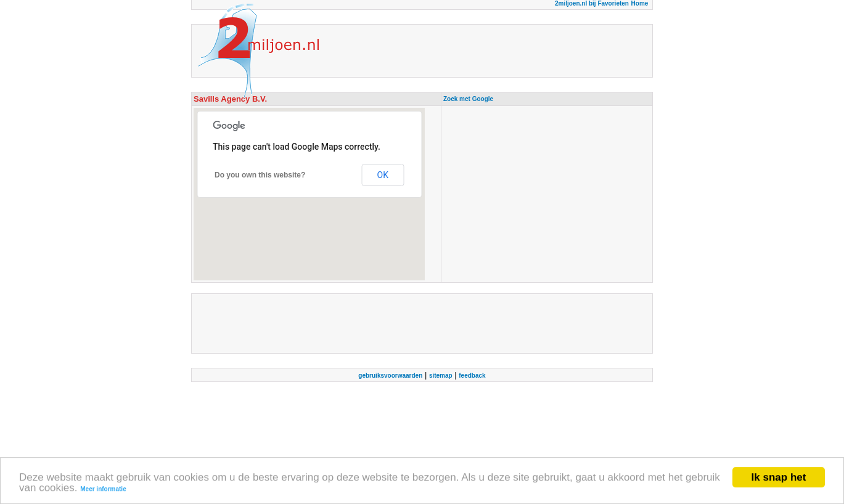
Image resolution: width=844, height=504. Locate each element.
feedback (472, 376)
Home (640, 3)
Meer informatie (103, 490)
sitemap (441, 376)
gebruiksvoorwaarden (390, 376)
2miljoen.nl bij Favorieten (592, 3)
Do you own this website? (260, 175)
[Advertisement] (547, 194)
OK (383, 175)
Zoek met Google (468, 99)
